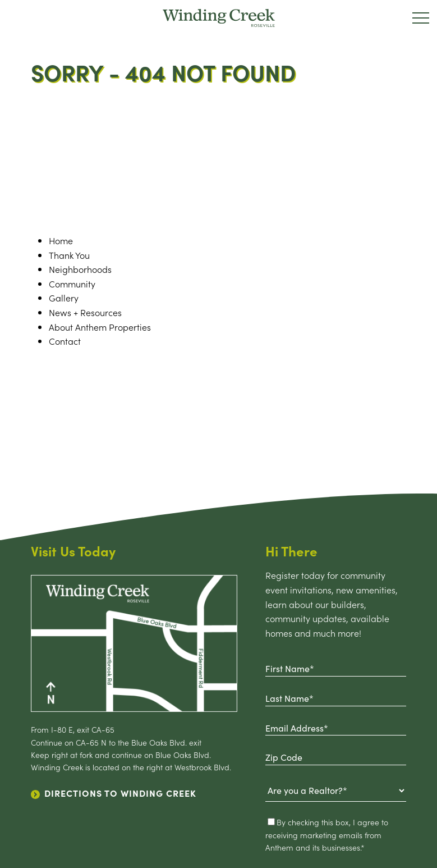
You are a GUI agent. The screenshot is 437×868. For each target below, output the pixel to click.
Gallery (64, 298)
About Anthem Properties (100, 327)
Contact (65, 341)
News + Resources (85, 312)
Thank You (69, 255)
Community (72, 284)
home (61, 240)
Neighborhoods (80, 269)
